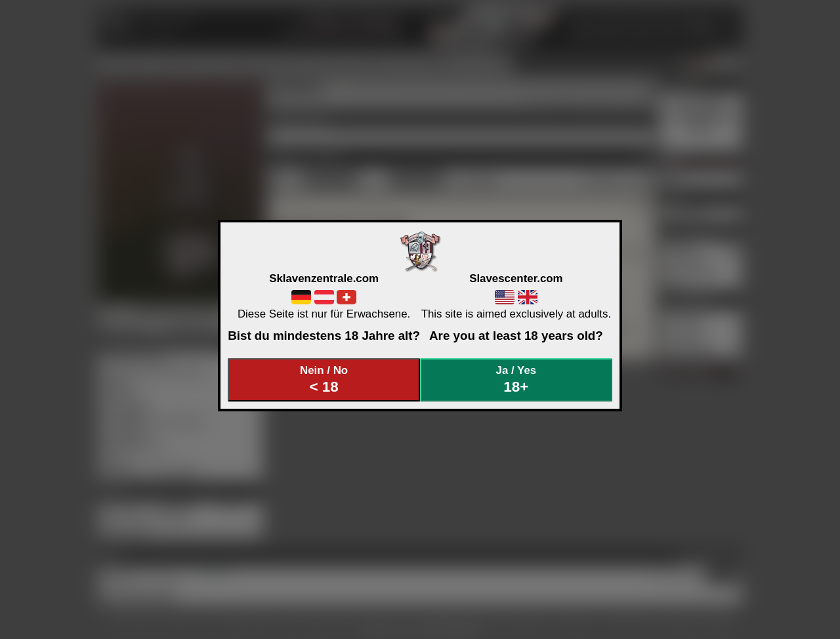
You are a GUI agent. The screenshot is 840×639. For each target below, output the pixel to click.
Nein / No (324, 380)
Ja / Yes (516, 380)
